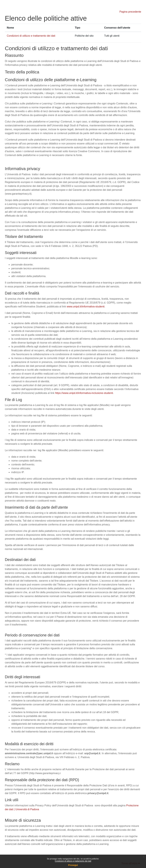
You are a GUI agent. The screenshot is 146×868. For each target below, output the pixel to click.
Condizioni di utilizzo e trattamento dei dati (73, 861)
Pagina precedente (130, 12)
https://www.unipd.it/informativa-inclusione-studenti (84, 393)
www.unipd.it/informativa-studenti (86, 307)
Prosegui (73, 865)
